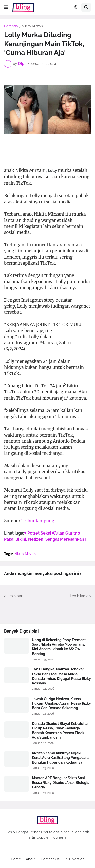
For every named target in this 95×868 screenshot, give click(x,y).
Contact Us (50, 859)
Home (16, 859)
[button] (6, 7)
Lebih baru (15, 596)
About (31, 859)
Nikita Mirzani (33, 26)
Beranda (11, 26)
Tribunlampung (38, 521)
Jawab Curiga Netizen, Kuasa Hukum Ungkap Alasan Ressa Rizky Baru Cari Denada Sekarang (61, 703)
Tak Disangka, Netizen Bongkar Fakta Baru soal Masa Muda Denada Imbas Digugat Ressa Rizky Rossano (61, 676)
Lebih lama (79, 596)
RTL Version (74, 859)
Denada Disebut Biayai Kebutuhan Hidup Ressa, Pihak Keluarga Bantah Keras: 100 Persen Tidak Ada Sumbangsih (61, 731)
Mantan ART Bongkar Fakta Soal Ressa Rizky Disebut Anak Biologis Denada (61, 782)
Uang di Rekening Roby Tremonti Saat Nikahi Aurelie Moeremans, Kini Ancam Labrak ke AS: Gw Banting (59, 647)
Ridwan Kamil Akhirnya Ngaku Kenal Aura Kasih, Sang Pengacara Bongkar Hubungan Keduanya (60, 758)
